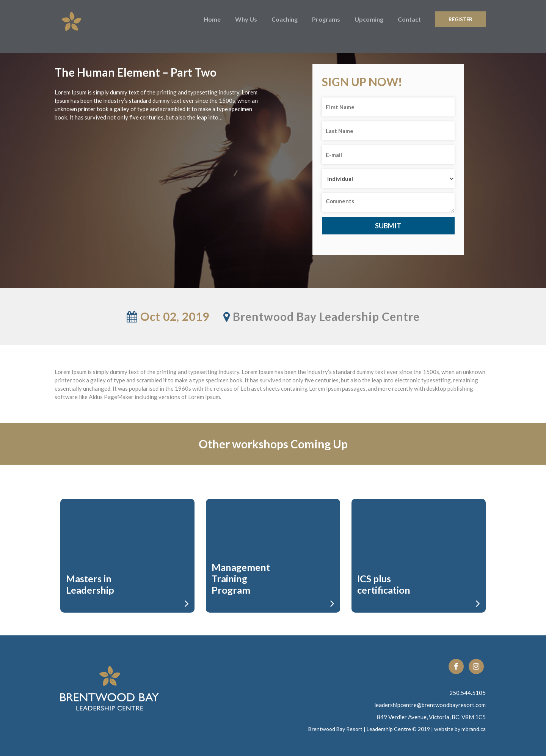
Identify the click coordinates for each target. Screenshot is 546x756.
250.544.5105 (468, 693)
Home (212, 19)
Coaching (285, 19)
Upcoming (369, 19)
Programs (326, 19)
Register (460, 19)
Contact (409, 19)
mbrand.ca (474, 729)
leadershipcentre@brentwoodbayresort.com (430, 705)
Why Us (246, 19)
